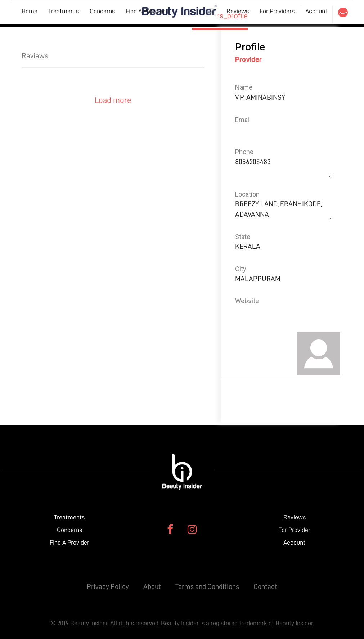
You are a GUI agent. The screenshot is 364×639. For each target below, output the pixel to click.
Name (244, 87)
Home (30, 11)
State (243, 237)
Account (316, 11)
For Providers (277, 11)
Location (247, 194)
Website (247, 301)
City (241, 269)
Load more (113, 100)
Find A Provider (145, 11)
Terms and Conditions (207, 586)
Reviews (238, 11)
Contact (265, 586)
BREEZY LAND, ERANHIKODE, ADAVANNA (284, 209)
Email (243, 120)
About (152, 586)
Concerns (102, 11)
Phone (244, 152)
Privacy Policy (108, 586)
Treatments (64, 11)
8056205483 (284, 167)
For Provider (294, 530)
